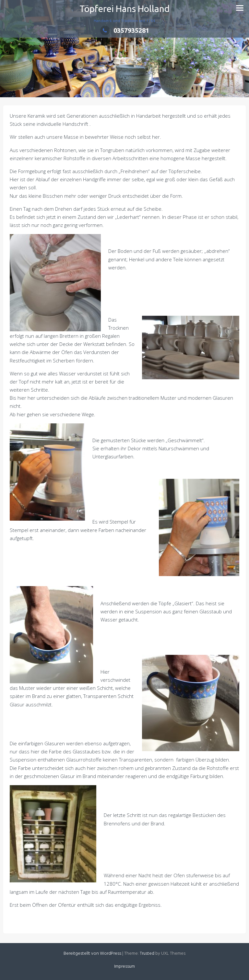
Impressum (124, 967)
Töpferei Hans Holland (124, 9)
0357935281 (125, 30)
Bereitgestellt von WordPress (92, 954)
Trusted (147, 954)
